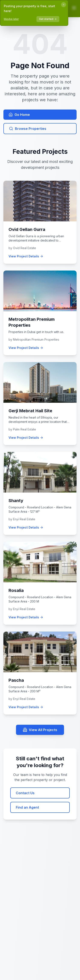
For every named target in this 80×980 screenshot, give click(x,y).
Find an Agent (27, 807)
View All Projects (40, 730)
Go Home (19, 115)
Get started (48, 19)
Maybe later (11, 19)
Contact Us (25, 793)
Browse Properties (28, 129)
